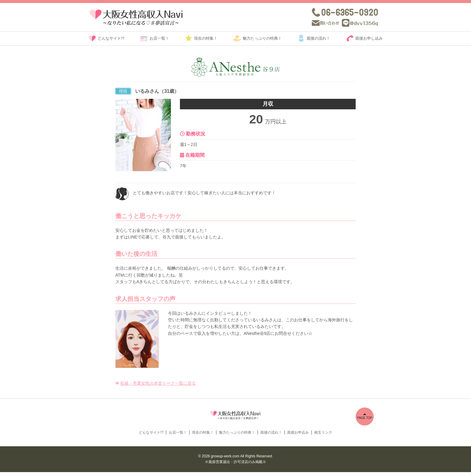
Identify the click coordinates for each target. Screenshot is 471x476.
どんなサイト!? (111, 38)
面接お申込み (298, 436)
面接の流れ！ (318, 38)
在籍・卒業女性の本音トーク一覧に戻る (158, 383)
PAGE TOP (365, 416)
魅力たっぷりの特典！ (262, 38)
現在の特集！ (206, 38)
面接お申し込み (369, 38)
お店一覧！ (159, 38)
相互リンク (323, 436)
